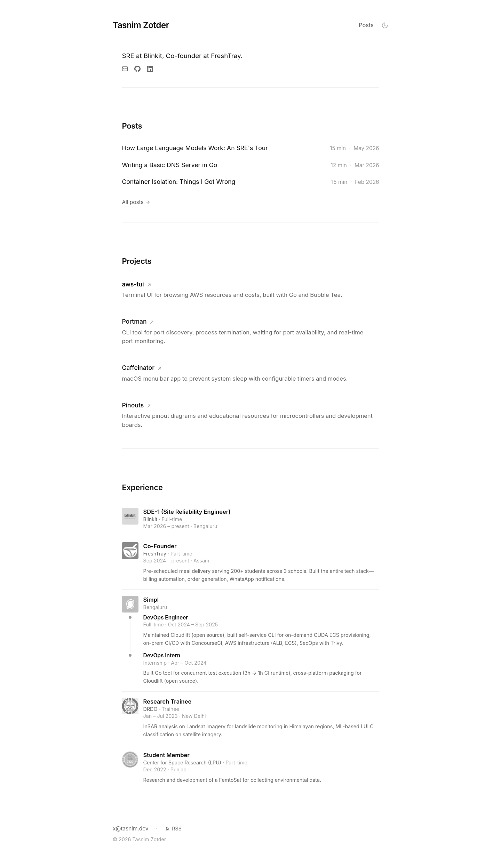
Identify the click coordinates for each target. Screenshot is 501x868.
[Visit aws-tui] (248, 289)
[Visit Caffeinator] (248, 373)
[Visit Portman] (248, 331)
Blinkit (153, 56)
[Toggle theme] (385, 25)
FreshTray (226, 56)
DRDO (150, 709)
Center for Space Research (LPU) (182, 762)
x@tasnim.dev (131, 829)
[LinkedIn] (150, 69)
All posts (136, 202)
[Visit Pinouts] (248, 415)
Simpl (151, 600)
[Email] (125, 69)
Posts (366, 25)
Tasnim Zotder (141, 25)
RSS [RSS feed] (173, 829)
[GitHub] (137, 69)
